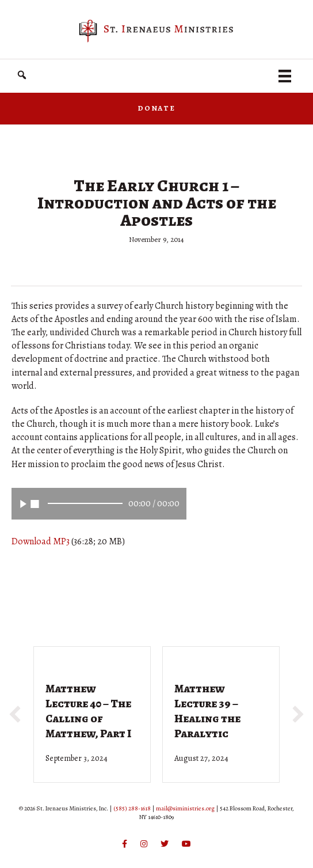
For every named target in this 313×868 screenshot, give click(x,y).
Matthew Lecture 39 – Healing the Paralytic (207, 711)
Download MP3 (41, 541)
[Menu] (285, 76)
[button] (22, 75)
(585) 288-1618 (132, 808)
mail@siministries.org (185, 808)
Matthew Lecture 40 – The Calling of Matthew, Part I (88, 711)
